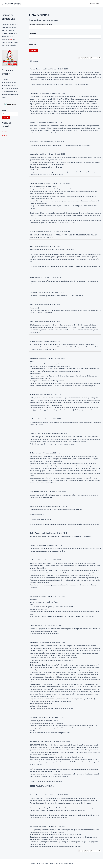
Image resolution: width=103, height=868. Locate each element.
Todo (99, 58)
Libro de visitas (95, 4)
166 (92, 58)
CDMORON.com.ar (12, 4)
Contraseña (32, 34)
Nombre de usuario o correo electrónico (41, 24)
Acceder (5, 132)
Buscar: (4, 111)
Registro (5, 135)
